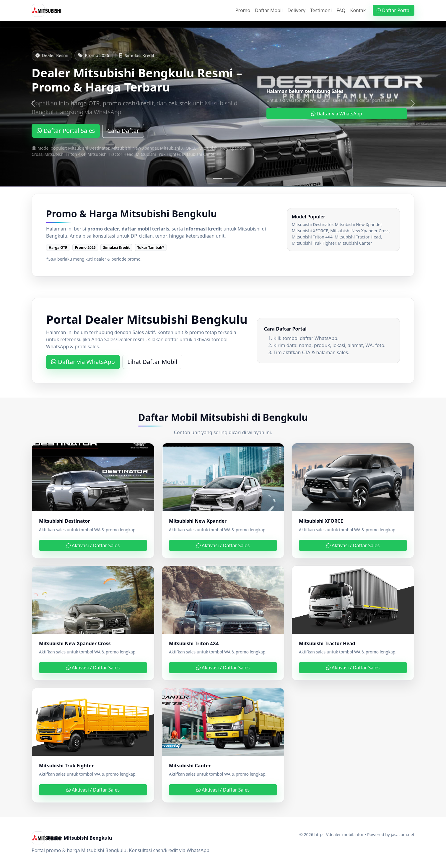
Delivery (296, 10)
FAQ (341, 10)
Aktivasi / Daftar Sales (93, 545)
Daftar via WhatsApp (337, 114)
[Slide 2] (228, 178)
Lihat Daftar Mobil (152, 362)
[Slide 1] (218, 178)
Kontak (358, 10)
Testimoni (321, 10)
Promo (243, 10)
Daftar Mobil (269, 10)
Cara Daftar (123, 131)
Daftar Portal (394, 10)
